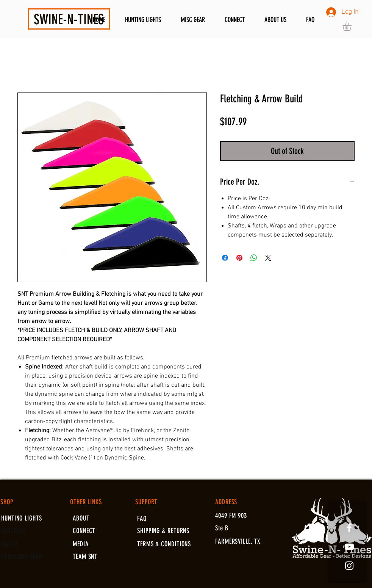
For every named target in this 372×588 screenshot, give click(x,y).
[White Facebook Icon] (349, 528)
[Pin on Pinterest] (239, 258)
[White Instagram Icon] (349, 566)
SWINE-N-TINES (69, 19)
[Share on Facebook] (225, 258)
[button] (352, 26)
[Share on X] (268, 258)
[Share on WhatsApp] (254, 258)
